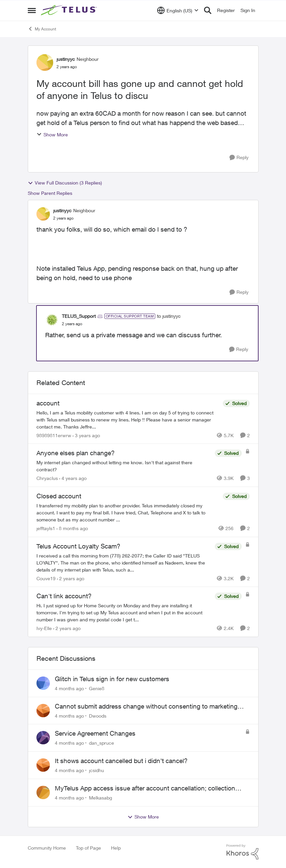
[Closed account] (128, 513)
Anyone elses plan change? (76, 453)
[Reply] (239, 158)
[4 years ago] (73, 478)
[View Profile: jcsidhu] (43, 765)
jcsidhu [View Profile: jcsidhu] (97, 770)
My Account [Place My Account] (42, 29)
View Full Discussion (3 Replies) (65, 183)
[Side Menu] (32, 10)
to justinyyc (169, 316)
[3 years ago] (86, 435)
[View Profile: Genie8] (43, 683)
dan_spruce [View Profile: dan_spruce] (102, 743)
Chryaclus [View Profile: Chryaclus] (47, 478)
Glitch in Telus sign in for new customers (112, 679)
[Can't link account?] (124, 612)
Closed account (59, 496)
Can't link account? (64, 596)
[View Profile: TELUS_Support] (52, 320)
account (48, 403)
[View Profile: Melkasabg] (43, 792)
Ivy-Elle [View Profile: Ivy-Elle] (44, 628)
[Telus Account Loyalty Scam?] (124, 562)
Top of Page (88, 848)
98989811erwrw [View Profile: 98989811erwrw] (54, 435)
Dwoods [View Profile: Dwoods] (98, 715)
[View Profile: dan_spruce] (43, 738)
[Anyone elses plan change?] (124, 466)
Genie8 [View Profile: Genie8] (97, 688)
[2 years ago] (71, 578)
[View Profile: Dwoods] (43, 711)
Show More (52, 135)
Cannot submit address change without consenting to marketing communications (146, 707)
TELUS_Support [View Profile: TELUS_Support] (79, 316)
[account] (128, 419)
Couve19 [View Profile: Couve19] (46, 578)
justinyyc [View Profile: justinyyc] (66, 59)
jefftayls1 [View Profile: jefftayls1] (46, 528)
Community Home (47, 848)
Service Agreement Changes (95, 733)
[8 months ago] (72, 528)
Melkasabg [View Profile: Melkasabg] (101, 798)
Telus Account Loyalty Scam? (78, 546)
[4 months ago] (69, 688)
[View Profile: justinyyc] (45, 63)
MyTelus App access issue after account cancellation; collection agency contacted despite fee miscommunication (145, 788)
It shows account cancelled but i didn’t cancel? (121, 761)
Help (116, 848)
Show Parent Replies (50, 193)
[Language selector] (178, 10)
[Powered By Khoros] (243, 852)
